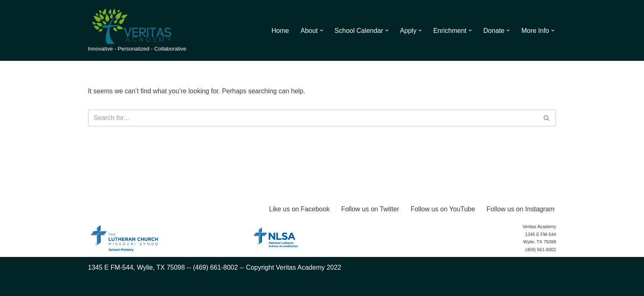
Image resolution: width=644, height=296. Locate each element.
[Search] (313, 118)
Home (280, 31)
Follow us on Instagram (521, 209)
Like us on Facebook (299, 209)
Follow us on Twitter (370, 209)
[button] (322, 30)
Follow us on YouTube (443, 209)
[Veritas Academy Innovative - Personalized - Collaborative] (137, 30)
